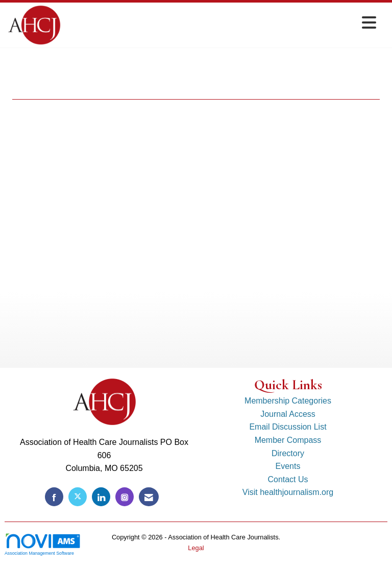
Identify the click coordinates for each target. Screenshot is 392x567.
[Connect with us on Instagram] (125, 497)
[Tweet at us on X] (78, 497)
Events (288, 466)
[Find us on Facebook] (54, 497)
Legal (196, 548)
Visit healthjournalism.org (288, 492)
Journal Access (288, 414)
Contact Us (288, 479)
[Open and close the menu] (221, 23)
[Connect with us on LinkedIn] (101, 497)
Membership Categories (288, 401)
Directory (288, 453)
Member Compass (288, 440)
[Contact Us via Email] (149, 497)
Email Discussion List (288, 427)
